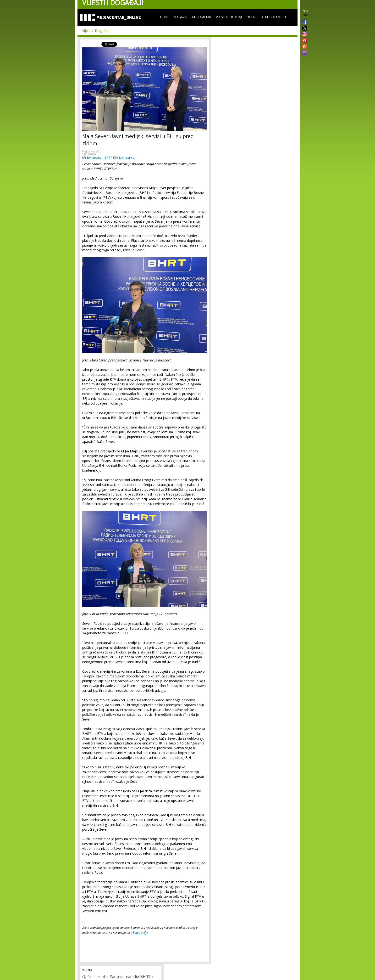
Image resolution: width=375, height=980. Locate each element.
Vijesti (87, 31)
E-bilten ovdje (139, 933)
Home (165, 17)
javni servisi (127, 158)
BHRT (108, 158)
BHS (305, 11)
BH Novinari (95, 158)
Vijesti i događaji (229, 17)
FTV (116, 158)
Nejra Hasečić (92, 151)
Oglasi (252, 17)
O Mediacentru (274, 17)
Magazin (181, 17)
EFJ (84, 158)
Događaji (102, 31)
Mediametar (202, 17)
